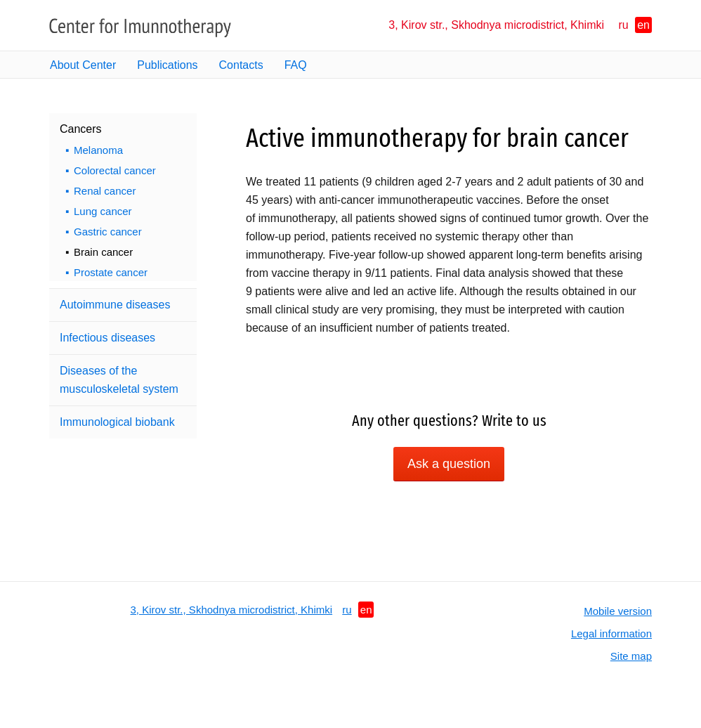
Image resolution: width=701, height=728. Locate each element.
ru (624, 25)
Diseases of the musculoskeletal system (119, 380)
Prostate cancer (111, 272)
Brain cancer (103, 252)
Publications (167, 65)
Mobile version (618, 611)
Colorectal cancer (115, 170)
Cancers (81, 129)
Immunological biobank (117, 422)
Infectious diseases (107, 338)
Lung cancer (103, 211)
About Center (83, 65)
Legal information (611, 633)
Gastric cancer (108, 232)
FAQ (296, 65)
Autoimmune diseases (115, 305)
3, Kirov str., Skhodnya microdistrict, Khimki (496, 25)
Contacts (241, 65)
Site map (631, 656)
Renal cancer (105, 191)
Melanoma (98, 150)
